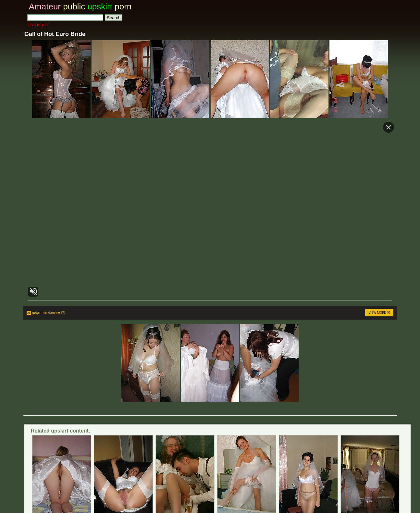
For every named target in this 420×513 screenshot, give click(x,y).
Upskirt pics (38, 25)
